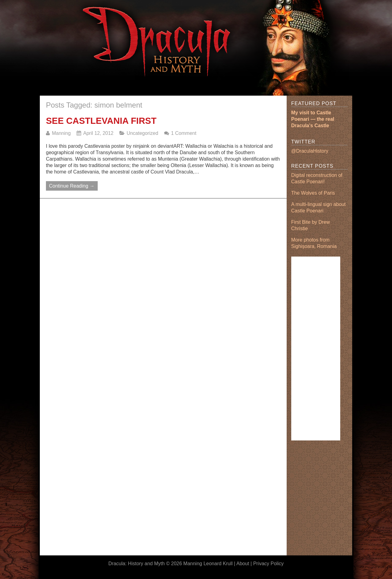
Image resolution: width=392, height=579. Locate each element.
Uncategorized (142, 133)
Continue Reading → (72, 186)
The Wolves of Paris (313, 193)
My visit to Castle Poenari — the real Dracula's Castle (313, 119)
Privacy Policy (269, 564)
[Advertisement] (154, 90)
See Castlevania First (101, 121)
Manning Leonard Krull (208, 564)
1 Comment (184, 133)
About (243, 564)
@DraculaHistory (310, 151)
